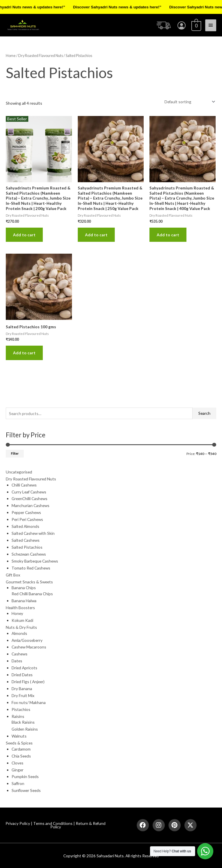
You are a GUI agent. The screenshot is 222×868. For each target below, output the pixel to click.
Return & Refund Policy (78, 825)
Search (204, 413)
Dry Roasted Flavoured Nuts (41, 56)
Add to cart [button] (24, 235)
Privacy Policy (18, 823)
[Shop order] (189, 102)
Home (11, 56)
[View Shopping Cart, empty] (196, 25)
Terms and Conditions (53, 823)
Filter (15, 453)
